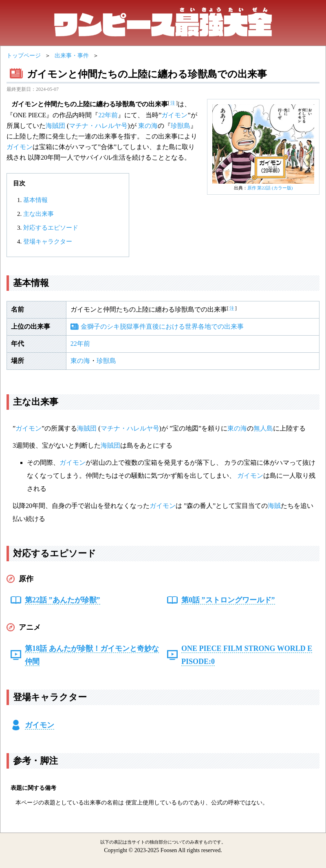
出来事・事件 (72, 56)
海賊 (274, 506)
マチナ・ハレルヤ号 (98, 126)
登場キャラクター (48, 242)
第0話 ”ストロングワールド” (228, 600)
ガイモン (174, 115)
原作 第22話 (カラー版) (270, 188)
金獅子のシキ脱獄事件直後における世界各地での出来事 (162, 326)
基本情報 (35, 200)
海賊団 (55, 126)
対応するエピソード (51, 228)
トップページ (24, 56)
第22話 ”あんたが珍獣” (63, 600)
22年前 (108, 115)
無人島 (263, 428)
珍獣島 (181, 126)
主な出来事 (39, 214)
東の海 (148, 126)
